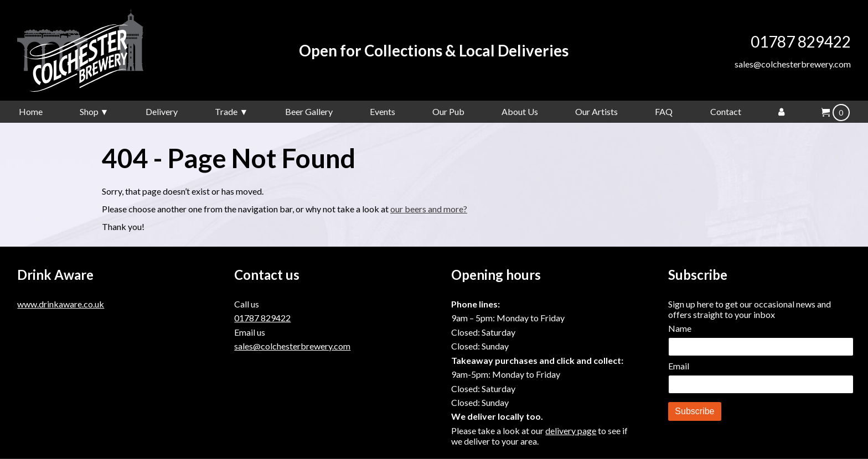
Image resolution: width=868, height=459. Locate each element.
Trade (226, 111)
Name (680, 328)
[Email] (761, 384)
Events (383, 111)
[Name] (761, 347)
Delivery (162, 111)
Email (679, 366)
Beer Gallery (309, 111)
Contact (726, 111)
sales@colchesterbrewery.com (793, 64)
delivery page (571, 431)
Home (31, 111)
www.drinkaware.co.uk (61, 304)
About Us (520, 111)
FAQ (664, 111)
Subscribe (694, 411)
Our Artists (596, 111)
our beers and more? (429, 209)
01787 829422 (801, 41)
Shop (89, 111)
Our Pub (448, 111)
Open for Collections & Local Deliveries (434, 51)
